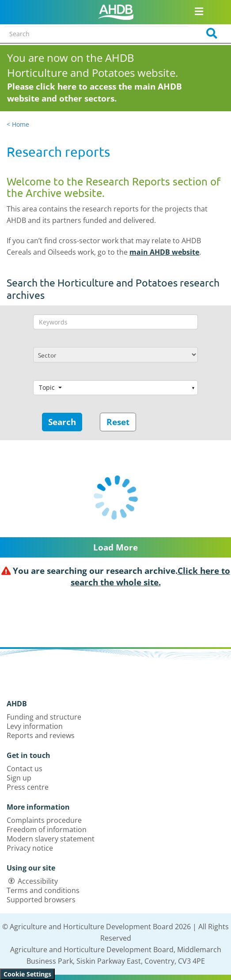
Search (62, 422)
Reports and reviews (41, 735)
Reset (118, 422)
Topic (48, 387)
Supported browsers (41, 900)
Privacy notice (30, 848)
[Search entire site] (96, 34)
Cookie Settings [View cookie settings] (27, 974)
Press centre (28, 787)
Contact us (25, 769)
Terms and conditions (43, 890)
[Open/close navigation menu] (199, 11)
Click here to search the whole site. (150, 576)
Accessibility (38, 881)
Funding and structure (44, 717)
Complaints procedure (44, 820)
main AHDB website (164, 252)
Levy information (35, 726)
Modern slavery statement (51, 839)
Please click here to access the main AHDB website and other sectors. (95, 92)
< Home (18, 124)
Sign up (19, 778)
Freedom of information (47, 829)
